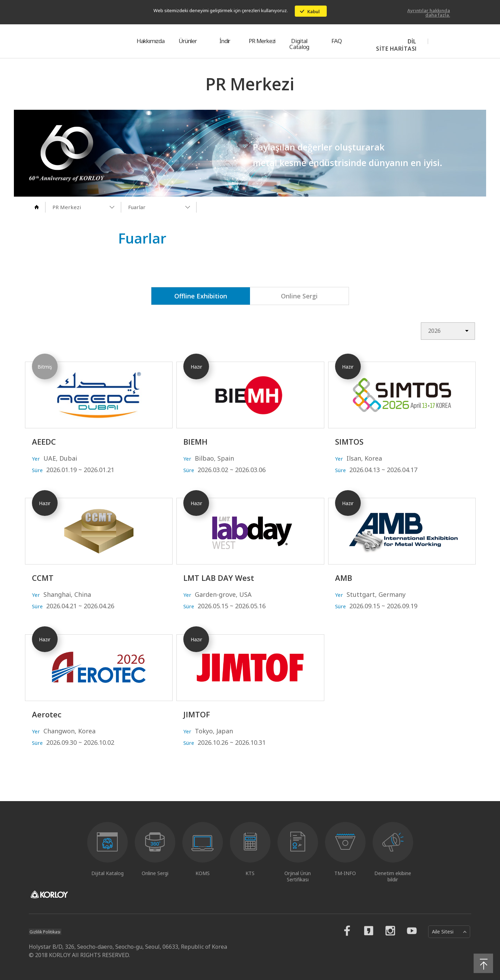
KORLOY (62, 41)
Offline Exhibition (201, 296)
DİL (412, 41)
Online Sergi (299, 296)
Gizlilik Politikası (46, 932)
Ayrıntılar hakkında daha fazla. (429, 13)
